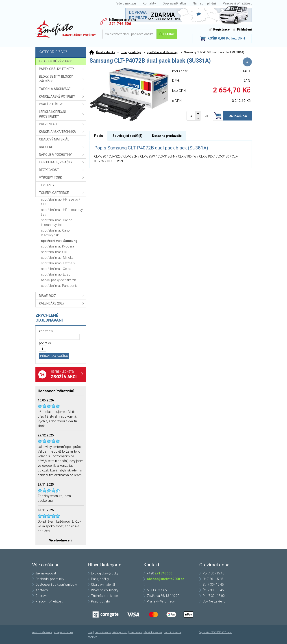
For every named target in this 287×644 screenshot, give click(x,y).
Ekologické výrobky (105, 573)
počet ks (45, 343)
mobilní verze (173, 632)
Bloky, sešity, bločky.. (105, 590)
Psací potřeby (101, 601)
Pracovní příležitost (237, 3)
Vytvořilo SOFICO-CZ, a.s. (216, 632)
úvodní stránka (42, 632)
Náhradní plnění (204, 3)
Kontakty (149, 3)
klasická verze (153, 632)
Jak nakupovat (46, 573)
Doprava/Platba (174, 3)
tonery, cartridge (131, 52)
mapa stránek (64, 632)
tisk (90, 632)
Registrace (221, 29)
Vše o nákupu (126, 3)
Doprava (41, 596)
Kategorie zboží (61, 52)
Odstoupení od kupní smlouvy (57, 585)
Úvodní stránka (106, 52)
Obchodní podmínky (50, 579)
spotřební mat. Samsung (163, 52)
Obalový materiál (103, 585)
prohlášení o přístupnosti (111, 632)
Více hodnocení (61, 540)
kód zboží (46, 331)
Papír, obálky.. (101, 579)
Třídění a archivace (104, 596)
